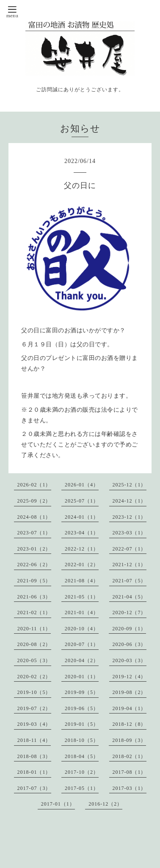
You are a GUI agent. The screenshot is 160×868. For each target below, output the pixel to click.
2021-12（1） (130, 565)
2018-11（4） (34, 740)
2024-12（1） (130, 501)
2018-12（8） (130, 724)
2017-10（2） (82, 772)
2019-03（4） (34, 724)
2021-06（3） (34, 597)
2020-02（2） (34, 677)
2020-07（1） (82, 644)
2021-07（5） (130, 581)
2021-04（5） (130, 597)
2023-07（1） (34, 533)
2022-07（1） (130, 549)
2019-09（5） (82, 692)
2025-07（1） (82, 501)
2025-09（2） (34, 501)
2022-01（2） (82, 565)
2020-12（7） (130, 612)
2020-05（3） (34, 660)
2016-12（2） (105, 804)
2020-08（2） (34, 644)
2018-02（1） (130, 756)
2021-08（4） (82, 581)
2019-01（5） (82, 724)
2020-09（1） (129, 629)
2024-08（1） (34, 517)
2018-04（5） (82, 756)
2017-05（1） (82, 788)
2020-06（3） (130, 644)
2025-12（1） (130, 485)
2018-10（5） (82, 740)
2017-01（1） (58, 804)
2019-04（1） (130, 708)
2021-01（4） (82, 612)
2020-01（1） (82, 677)
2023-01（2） (34, 549)
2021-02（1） (34, 612)
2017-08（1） (130, 772)
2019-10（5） (34, 692)
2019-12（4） (130, 677)
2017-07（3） (34, 788)
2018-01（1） (34, 772)
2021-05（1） (82, 597)
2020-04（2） (82, 660)
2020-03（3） (130, 660)
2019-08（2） (130, 692)
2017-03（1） (130, 788)
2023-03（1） (130, 533)
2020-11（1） (34, 629)
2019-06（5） (82, 708)
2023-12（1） (130, 517)
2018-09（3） (129, 740)
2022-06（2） (34, 565)
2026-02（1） (34, 485)
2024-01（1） (82, 517)
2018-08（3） (34, 756)
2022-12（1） (82, 549)
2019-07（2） (34, 708)
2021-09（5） (34, 581)
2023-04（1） (82, 533)
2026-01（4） (82, 485)
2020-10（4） (82, 629)
